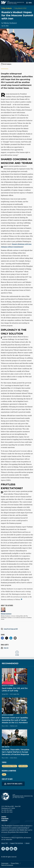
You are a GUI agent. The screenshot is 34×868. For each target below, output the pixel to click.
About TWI (5, 843)
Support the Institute (17, 843)
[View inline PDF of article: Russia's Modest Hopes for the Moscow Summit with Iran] (17, 629)
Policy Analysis (7, 8)
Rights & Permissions (7, 865)
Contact (4, 817)
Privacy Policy (15, 863)
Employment (5, 863)
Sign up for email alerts (13, 784)
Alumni (28, 843)
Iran (4, 774)
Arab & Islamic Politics (9, 766)
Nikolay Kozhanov (10, 23)
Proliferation (23, 766)
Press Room (5, 819)
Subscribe (4, 820)
